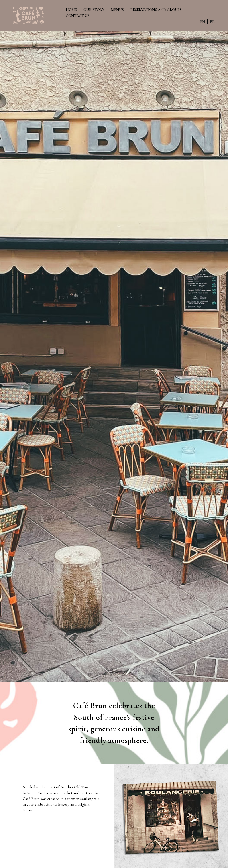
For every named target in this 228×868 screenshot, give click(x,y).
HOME (72, 10)
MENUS (118, 10)
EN (202, 22)
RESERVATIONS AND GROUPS (156, 10)
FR (212, 22)
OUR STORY (94, 10)
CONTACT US (78, 16)
